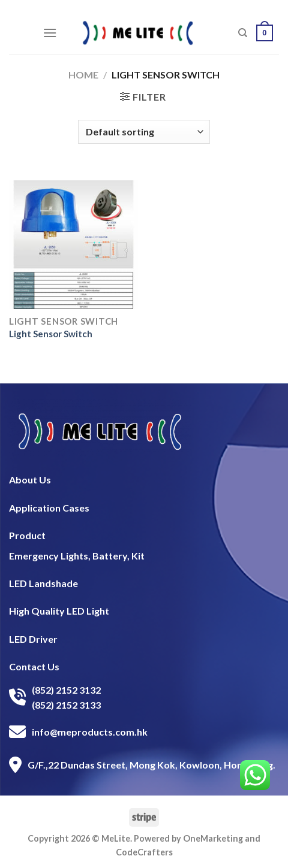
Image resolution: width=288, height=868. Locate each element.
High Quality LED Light (59, 611)
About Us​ (30, 480)
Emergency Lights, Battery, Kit (77, 556)
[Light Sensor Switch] (73, 245)
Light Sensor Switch (51, 334)
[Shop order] (144, 132)
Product (27, 535)
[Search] (243, 33)
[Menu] (50, 33)
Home (83, 75)
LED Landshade (43, 583)
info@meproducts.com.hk (90, 732)
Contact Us (34, 666)
